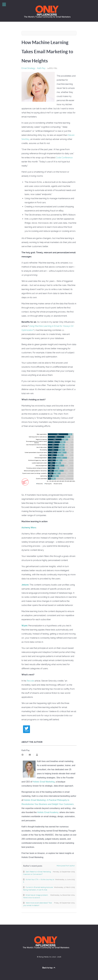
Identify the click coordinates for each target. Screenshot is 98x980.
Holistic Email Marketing (44, 782)
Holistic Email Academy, (48, 812)
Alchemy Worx (29, 528)
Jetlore (25, 585)
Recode (30, 681)
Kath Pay (41, 68)
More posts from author (66, 866)
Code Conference (64, 158)
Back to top (49, 968)
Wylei (24, 626)
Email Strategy (28, 68)
